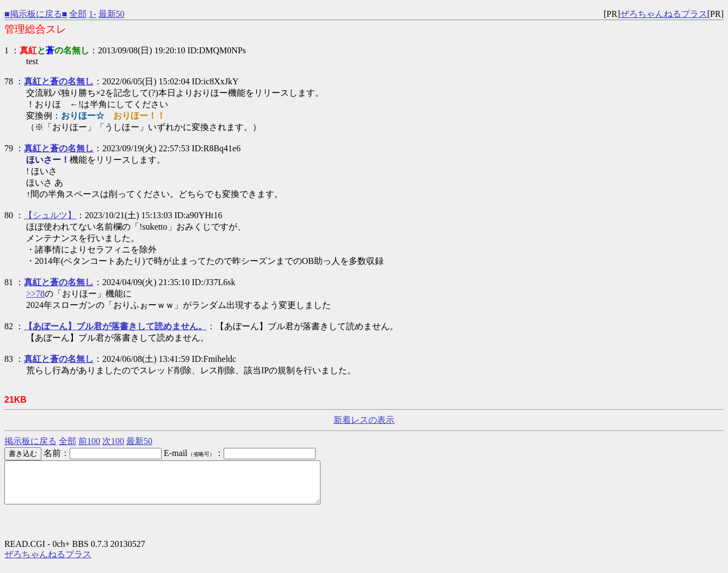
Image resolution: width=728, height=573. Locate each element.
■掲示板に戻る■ (36, 14)
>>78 (35, 294)
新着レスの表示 (364, 420)
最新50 (112, 14)
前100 (89, 441)
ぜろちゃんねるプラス (664, 14)
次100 (113, 441)
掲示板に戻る (30, 441)
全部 (78, 14)
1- (92, 14)
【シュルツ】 (50, 215)
